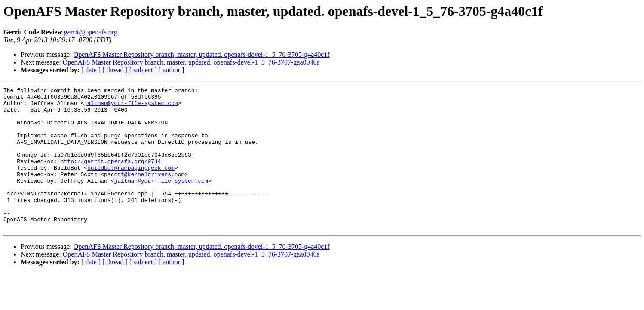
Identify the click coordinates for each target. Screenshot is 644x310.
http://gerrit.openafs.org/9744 (111, 177)
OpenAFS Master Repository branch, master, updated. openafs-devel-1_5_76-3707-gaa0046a (191, 62)
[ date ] (91, 70)
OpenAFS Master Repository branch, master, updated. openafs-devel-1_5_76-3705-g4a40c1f (202, 54)
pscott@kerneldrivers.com (144, 192)
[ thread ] (115, 70)
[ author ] (172, 70)
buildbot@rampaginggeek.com (131, 184)
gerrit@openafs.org (91, 32)
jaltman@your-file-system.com (131, 107)
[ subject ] (143, 70)
